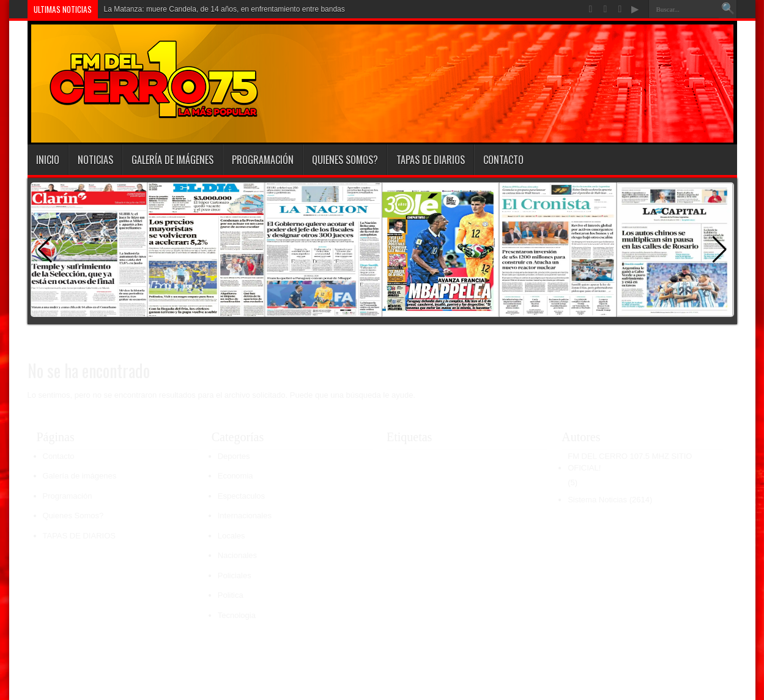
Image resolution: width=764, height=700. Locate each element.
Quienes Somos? (345, 160)
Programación (263, 160)
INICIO (48, 160)
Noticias (95, 160)
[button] (720, 250)
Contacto (503, 160)
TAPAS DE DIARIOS (431, 160)
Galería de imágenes (172, 160)
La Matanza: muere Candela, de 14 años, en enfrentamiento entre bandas (224, 9)
